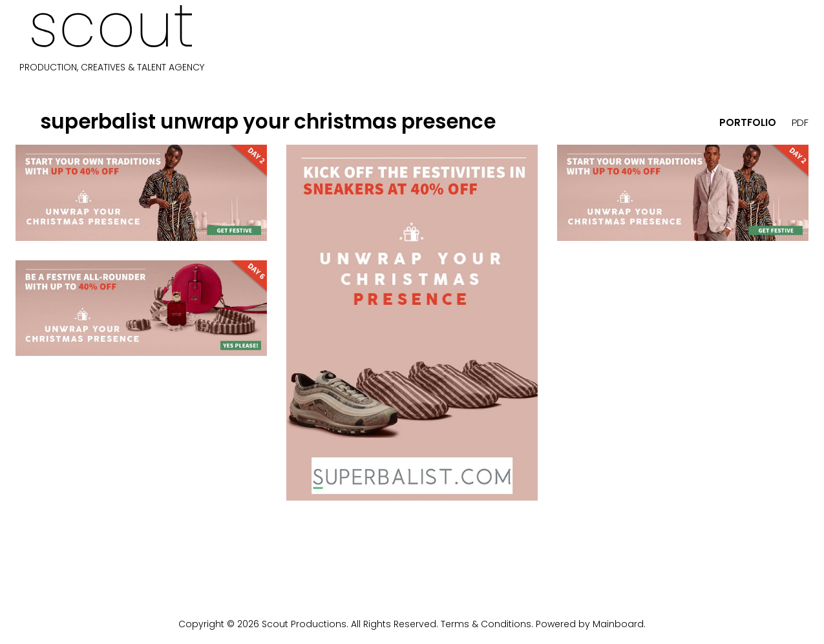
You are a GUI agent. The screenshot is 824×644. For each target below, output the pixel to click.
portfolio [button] (748, 122)
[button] (26, 122)
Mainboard (618, 624)
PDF (800, 122)
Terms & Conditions (486, 624)
